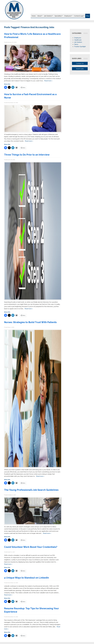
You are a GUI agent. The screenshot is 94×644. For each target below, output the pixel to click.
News (76, 44)
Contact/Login (79, 16)
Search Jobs (80, 69)
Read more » (48, 81)
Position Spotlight (80, 46)
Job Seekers (48, 16)
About (40, 16)
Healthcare (78, 40)
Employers (68, 16)
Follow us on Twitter (78, 11)
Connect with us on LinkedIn (82, 11)
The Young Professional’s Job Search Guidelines (31, 490)
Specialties (59, 16)
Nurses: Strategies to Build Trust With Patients (30, 322)
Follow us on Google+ (85, 11)
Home (34, 16)
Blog (88, 16)
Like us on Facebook (75, 11)
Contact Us (80, 63)
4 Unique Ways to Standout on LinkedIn (26, 578)
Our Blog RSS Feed (88, 11)
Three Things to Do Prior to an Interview (27, 155)
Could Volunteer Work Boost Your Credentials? (31, 547)
